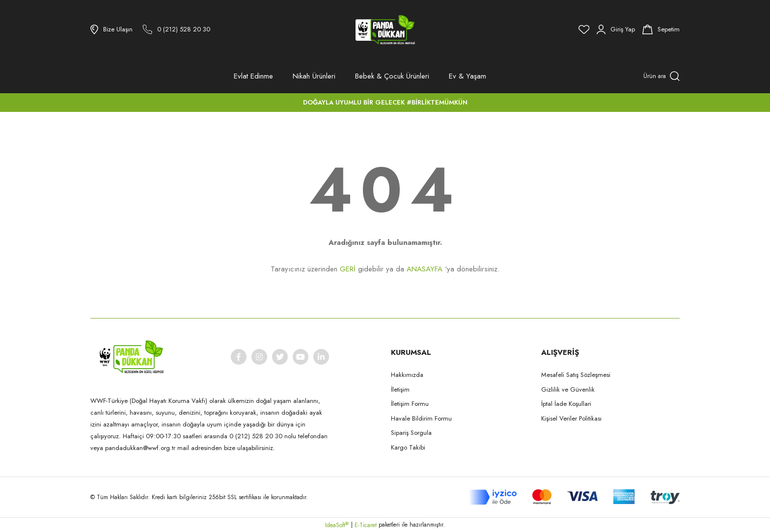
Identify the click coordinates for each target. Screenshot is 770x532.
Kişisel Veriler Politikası (571, 418)
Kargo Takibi (408, 447)
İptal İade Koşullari (566, 404)
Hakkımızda (407, 375)
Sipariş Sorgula (411, 433)
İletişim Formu (410, 404)
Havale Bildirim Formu (421, 418)
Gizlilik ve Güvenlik (568, 389)
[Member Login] (616, 29)
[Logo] (385, 29)
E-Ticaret (366, 525)
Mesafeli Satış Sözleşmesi (576, 375)
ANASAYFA (425, 269)
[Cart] (661, 29)
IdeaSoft (337, 525)
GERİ (348, 269)
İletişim (400, 389)
